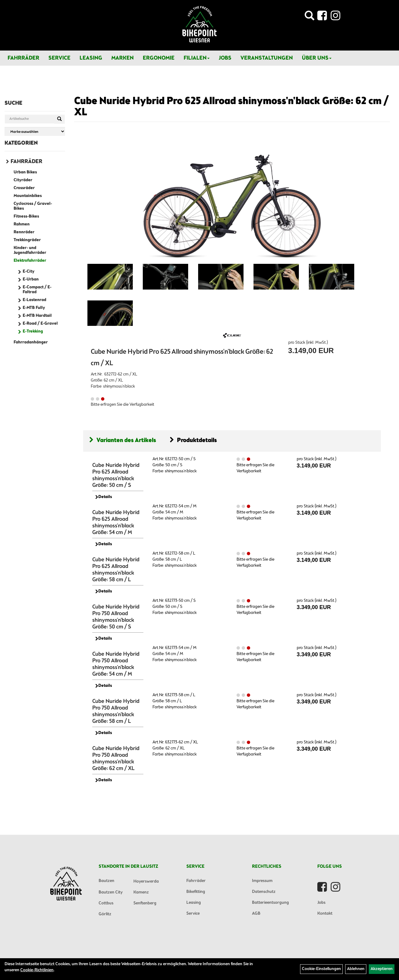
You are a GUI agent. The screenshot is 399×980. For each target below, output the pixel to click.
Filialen (197, 58)
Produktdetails (193, 440)
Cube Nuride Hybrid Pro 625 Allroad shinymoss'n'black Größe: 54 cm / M (116, 523)
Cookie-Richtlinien (37, 970)
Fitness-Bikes (26, 216)
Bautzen (106, 881)
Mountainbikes (28, 196)
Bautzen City (111, 892)
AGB (256, 914)
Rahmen (22, 224)
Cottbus (106, 903)
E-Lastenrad (34, 300)
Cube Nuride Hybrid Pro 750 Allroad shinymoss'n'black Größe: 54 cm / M (116, 664)
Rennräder (24, 232)
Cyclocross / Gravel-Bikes (33, 206)
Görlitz (105, 914)
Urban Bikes (25, 172)
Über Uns (317, 58)
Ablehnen (356, 969)
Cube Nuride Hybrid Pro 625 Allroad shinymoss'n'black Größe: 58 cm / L (116, 570)
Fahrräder (23, 58)
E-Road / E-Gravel (40, 324)
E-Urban (31, 279)
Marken (123, 58)
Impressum (262, 881)
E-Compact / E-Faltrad (37, 290)
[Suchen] (59, 119)
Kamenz (141, 892)
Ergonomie (159, 58)
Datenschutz (264, 892)
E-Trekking (33, 331)
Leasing (91, 58)
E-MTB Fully (34, 308)
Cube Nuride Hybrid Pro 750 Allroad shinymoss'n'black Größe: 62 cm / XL (116, 759)
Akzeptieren (382, 969)
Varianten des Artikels (123, 440)
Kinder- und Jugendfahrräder (30, 250)
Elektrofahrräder (30, 261)
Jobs (225, 58)
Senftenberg (145, 903)
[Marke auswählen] (35, 131)
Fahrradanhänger (31, 342)
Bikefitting (196, 892)
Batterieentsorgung (270, 903)
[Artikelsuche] (309, 17)
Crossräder (24, 188)
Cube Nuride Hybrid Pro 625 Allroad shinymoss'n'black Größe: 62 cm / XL (231, 107)
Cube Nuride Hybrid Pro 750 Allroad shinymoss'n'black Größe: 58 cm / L (116, 711)
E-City (29, 272)
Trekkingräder (27, 240)
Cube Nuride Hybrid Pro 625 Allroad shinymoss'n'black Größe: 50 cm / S (116, 475)
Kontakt (325, 914)
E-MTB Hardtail (37, 316)
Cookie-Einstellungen (321, 969)
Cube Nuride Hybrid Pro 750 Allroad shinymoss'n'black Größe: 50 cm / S (116, 617)
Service (59, 58)
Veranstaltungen (267, 58)
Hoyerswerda (146, 882)
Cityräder (23, 180)
